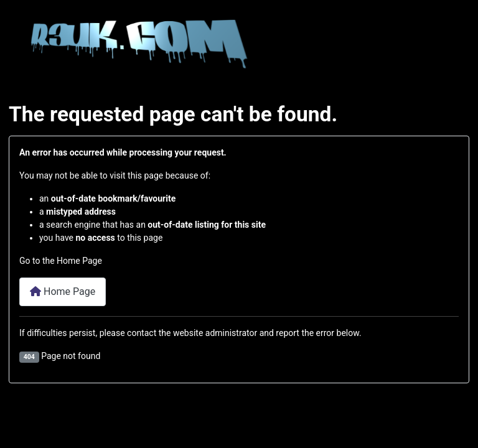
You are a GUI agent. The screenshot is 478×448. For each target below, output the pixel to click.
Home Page (63, 292)
